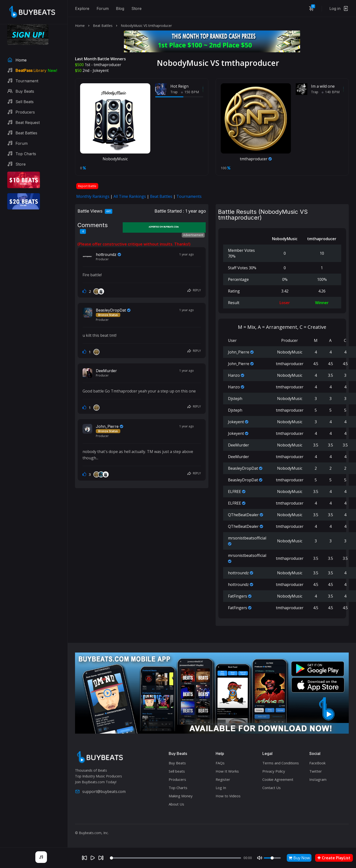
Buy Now (299, 858)
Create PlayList (334, 858)
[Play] (93, 858)
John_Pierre (107, 426)
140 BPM (331, 92)
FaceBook (317, 763)
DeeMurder (106, 371)
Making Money (181, 796)
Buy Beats (177, 763)
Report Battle (87, 186)
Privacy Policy (274, 771)
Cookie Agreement (278, 779)
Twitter (316, 771)
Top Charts (178, 788)
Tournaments (189, 196)
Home (80, 26)
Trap (174, 92)
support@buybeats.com (100, 791)
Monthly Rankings (93, 196)
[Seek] (175, 858)
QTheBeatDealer (243, 515)
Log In (221, 788)
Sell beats (177, 771)
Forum (103, 8)
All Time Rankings (130, 196)
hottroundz (106, 254)
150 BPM (190, 92)
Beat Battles (103, 26)
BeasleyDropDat (111, 310)
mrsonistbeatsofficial (247, 538)
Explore (82, 8)
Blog (120, 8)
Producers (177, 779)
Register (223, 779)
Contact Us (272, 788)
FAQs (220, 763)
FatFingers (238, 596)
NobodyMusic (115, 159)
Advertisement (193, 235)
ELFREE (235, 492)
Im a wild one (323, 86)
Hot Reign (179, 86)
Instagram (318, 779)
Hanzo (234, 375)
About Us (176, 804)
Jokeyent (101, 70)
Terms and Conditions (281, 763)
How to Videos (228, 796)
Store (136, 8)
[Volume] (272, 858)
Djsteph (235, 399)
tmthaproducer (107, 65)
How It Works (227, 771)
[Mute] (260, 858)
